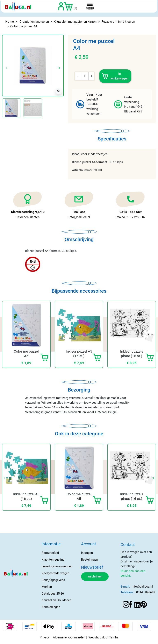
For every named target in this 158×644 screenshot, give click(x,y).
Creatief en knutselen (34, 22)
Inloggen (87, 553)
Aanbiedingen (51, 607)
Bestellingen (89, 560)
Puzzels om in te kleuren (118, 22)
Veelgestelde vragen (55, 573)
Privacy (45, 637)
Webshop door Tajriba (103, 637)
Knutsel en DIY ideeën (56, 600)
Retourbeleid (50, 553)
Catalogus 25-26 (53, 594)
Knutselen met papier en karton (75, 22)
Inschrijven (95, 576)
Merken (47, 587)
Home (10, 22)
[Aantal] (85, 76)
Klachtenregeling (53, 560)
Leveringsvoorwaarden (57, 566)
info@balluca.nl (142, 587)
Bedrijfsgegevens (53, 580)
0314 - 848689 (146, 592)
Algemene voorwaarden (69, 637)
